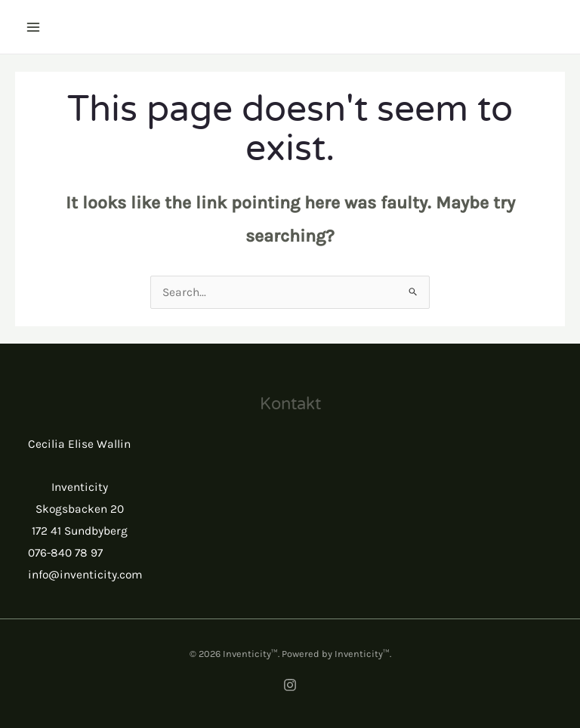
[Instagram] (290, 685)
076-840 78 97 (65, 553)
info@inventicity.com (85, 575)
